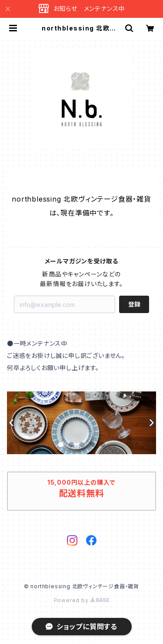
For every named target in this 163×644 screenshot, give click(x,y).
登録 (134, 304)
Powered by (82, 600)
